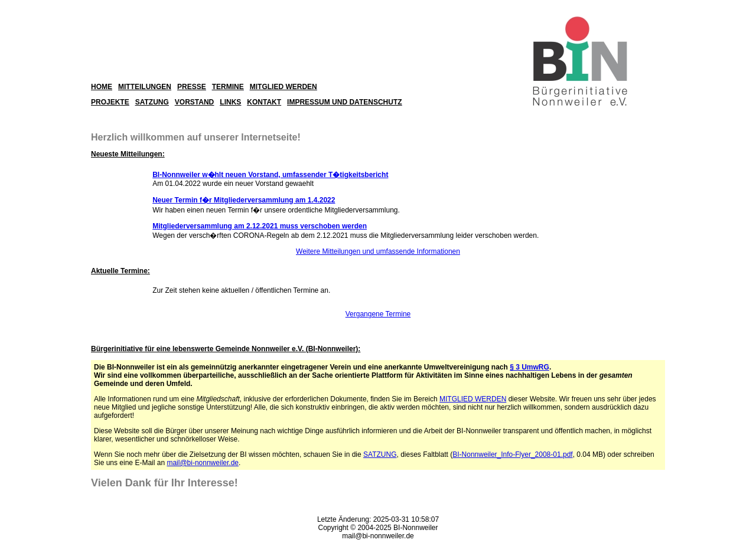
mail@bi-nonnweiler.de (203, 463)
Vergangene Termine (378, 314)
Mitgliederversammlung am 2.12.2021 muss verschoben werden (260, 226)
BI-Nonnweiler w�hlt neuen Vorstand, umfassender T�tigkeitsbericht (270, 175)
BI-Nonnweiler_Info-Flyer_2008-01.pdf (512, 454)
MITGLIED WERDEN (473, 399)
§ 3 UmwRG (529, 367)
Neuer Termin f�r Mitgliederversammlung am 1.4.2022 (244, 200)
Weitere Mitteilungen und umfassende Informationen (378, 251)
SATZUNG (380, 454)
